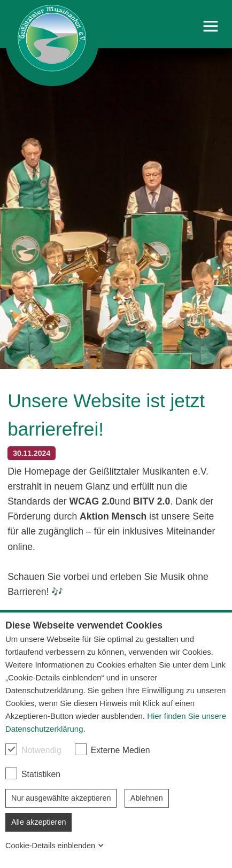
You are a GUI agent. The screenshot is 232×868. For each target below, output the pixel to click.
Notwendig (33, 749)
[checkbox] (11, 749)
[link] (52, 43)
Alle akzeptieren (38, 822)
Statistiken (33, 773)
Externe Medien (113, 749)
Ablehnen (147, 798)
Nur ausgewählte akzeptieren (61, 798)
